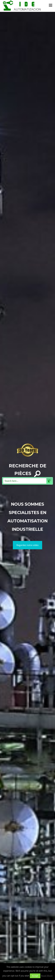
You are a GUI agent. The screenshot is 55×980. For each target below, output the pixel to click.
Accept (35, 976)
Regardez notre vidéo (28, 545)
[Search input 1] (25, 481)
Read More (47, 976)
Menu (50, 5)
